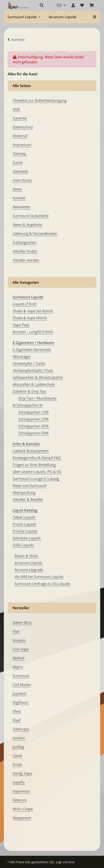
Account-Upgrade (29, 570)
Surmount (21, 676)
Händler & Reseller (28, 499)
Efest (17, 711)
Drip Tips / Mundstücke (38, 398)
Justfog (18, 747)
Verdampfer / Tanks (29, 363)
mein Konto (22, 180)
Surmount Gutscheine (31, 216)
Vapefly (19, 782)
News (17, 189)
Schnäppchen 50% (33, 433)
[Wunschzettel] (82, 5)
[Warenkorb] (92, 5)
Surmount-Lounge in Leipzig (36, 478)
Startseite (20, 171)
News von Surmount (30, 485)
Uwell (17, 756)
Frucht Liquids (24, 524)
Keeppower (22, 818)
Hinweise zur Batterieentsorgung (40, 100)
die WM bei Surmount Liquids (39, 577)
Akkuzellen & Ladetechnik (34, 384)
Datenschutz (23, 127)
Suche (18, 162)
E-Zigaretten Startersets (32, 349)
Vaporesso (21, 791)
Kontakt (19, 198)
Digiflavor (21, 702)
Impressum (22, 145)
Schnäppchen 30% (33, 426)
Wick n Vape (23, 809)
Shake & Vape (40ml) (30, 318)
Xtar (16, 631)
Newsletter (22, 207)
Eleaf (17, 720)
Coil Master (22, 685)
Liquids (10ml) (24, 304)
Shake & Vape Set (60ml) (33, 311)
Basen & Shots (26, 556)
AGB (16, 109)
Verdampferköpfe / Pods (33, 370)
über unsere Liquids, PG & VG (37, 472)
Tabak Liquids (24, 517)
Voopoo (19, 640)
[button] (43, 5)
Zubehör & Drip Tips (29, 391)
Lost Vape (21, 649)
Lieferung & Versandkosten (35, 233)
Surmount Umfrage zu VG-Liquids (42, 584)
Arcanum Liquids (28, 563)
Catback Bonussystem (31, 451)
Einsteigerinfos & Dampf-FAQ (37, 458)
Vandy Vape (22, 773)
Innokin (19, 738)
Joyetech (20, 693)
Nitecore (20, 800)
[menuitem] (24, 17)
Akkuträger (22, 356)
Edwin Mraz (22, 622)
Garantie (20, 118)
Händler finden (25, 251)
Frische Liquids (25, 531)
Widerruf (20, 136)
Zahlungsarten (25, 242)
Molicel (19, 658)
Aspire (18, 667)
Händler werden (26, 260)
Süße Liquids (23, 545)
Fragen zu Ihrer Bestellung (34, 465)
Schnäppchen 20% (33, 419)
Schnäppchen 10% (33, 412)
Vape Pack (21, 325)
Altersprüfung (24, 492)
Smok (17, 764)
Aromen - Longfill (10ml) (33, 332)
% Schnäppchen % (27, 405)
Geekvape (21, 729)
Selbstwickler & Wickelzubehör (38, 377)
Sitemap (19, 154)
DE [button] (59, 5)
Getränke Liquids (27, 538)
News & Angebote (27, 224)
